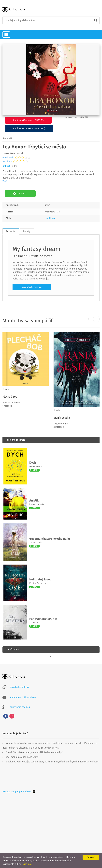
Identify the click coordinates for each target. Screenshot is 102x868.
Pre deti (7, 138)
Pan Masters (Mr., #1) (43, 619)
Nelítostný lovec (40, 579)
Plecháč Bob (10, 397)
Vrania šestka (62, 418)
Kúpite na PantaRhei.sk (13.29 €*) (29, 128)
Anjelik (34, 501)
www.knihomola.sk (19, 687)
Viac (5, 181)
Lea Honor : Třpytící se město (32, 256)
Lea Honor (50, 218)
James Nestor (36, 466)
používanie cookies (20, 707)
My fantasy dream (36, 249)
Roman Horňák (37, 504)
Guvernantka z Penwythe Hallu (50, 539)
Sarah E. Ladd (36, 542)
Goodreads (8, 158)
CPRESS (6, 166)
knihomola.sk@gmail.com (23, 697)
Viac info (27, 864)
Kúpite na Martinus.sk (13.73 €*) (28, 120)
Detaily (27, 231)
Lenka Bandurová (13, 153)
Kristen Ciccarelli (38, 583)
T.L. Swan (34, 623)
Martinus (7, 161)
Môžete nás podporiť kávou (19, 792)
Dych (33, 463)
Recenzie (11, 231)
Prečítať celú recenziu (32, 287)
